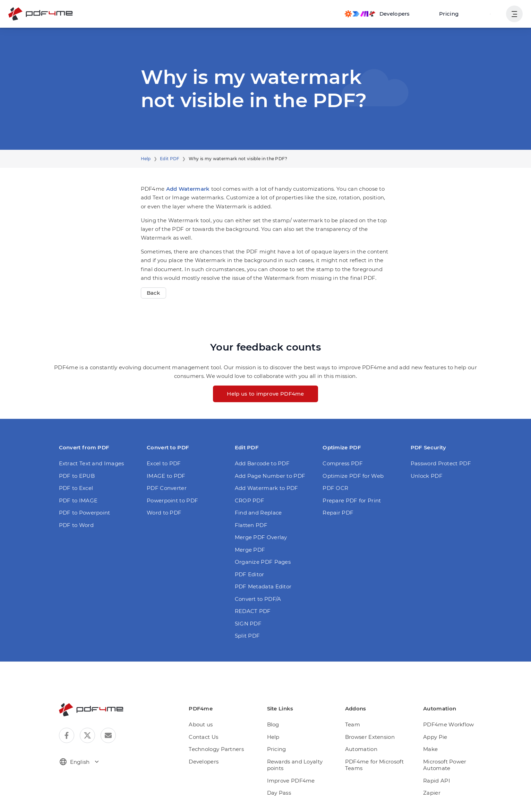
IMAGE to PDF (166, 476)
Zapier (432, 793)
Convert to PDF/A (258, 599)
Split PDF (247, 636)
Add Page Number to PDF (270, 476)
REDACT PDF (253, 611)
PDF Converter (167, 488)
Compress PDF (343, 463)
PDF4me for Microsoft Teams (374, 765)
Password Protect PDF (441, 463)
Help (146, 159)
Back (153, 293)
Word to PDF (164, 513)
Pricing (449, 14)
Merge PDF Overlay (261, 537)
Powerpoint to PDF (172, 500)
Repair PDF (338, 513)
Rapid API (437, 781)
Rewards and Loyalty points (295, 765)
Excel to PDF (164, 463)
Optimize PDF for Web (353, 476)
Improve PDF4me (291, 781)
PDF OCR (335, 488)
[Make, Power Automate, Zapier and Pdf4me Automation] (377, 14)
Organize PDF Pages (263, 562)
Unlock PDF (427, 476)
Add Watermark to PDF (267, 488)
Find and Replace (258, 513)
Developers (204, 762)
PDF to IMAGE (78, 500)
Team (353, 724)
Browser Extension (370, 737)
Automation (361, 749)
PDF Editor (250, 574)
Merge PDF (250, 550)
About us (201, 724)
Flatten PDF (251, 525)
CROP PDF (250, 500)
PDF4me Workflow (449, 724)
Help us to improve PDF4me (265, 394)
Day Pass (279, 793)
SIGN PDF (248, 624)
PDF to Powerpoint (85, 513)
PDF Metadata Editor (263, 586)
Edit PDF (170, 159)
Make (430, 749)
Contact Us (203, 737)
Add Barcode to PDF (262, 463)
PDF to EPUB (77, 476)
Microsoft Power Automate (445, 765)
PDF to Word (76, 525)
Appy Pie (435, 737)
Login (490, 14)
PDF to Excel (76, 488)
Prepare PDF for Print (352, 500)
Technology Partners (216, 749)
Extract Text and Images (92, 463)
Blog (273, 724)
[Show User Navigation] (514, 14)
